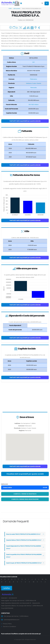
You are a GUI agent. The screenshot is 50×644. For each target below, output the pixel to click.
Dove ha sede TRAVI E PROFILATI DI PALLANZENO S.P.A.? (23, 534)
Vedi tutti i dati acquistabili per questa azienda (25, 121)
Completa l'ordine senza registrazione (25, 499)
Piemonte (34, 88)
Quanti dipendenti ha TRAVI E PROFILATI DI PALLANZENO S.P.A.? (24, 547)
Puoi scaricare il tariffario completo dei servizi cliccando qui (21, 634)
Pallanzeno (33, 79)
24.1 (34, 62)
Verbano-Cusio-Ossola (34, 83)
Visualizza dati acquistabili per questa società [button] (25, 474)
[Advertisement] (25, 397)
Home (10, 9)
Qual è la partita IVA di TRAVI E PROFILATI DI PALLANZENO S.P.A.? (24, 556)
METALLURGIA (17, 9)
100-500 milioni (33, 105)
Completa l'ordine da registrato (25, 494)
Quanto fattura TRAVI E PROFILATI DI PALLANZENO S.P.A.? (24, 540)
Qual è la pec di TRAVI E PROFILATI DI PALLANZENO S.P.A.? (24, 563)
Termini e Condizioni (9, 627)
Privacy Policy (7, 624)
